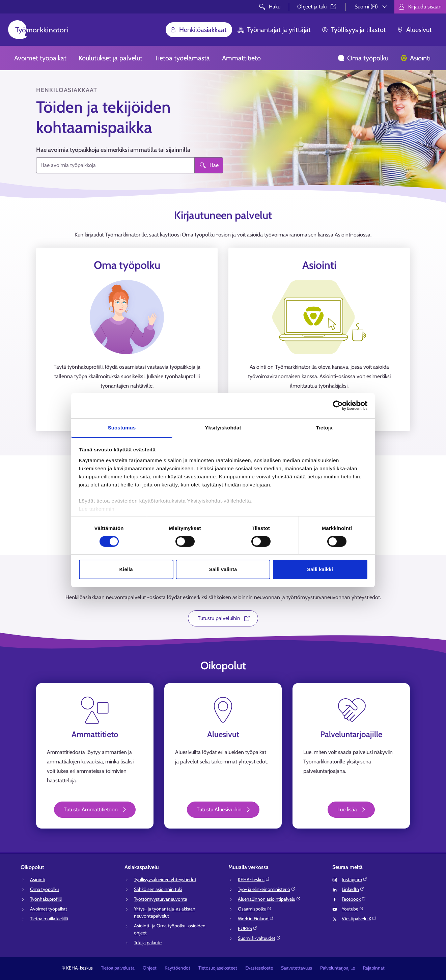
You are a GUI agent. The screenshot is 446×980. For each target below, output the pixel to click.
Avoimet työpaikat (40, 58)
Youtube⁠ (353, 909)
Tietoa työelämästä (182, 58)
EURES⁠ (248, 928)
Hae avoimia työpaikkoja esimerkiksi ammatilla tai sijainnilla (113, 150)
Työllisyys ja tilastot (354, 30)
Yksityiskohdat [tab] (223, 427)
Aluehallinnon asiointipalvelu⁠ (269, 899)
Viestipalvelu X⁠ (359, 919)
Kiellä (126, 569)
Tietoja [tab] (324, 427)
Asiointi (415, 58)
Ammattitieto (241, 58)
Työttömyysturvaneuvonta (161, 899)
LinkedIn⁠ (353, 889)
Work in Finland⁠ (256, 919)
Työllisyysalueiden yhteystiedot (165, 879)
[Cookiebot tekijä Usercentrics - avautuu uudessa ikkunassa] (338, 405)
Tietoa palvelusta (118, 968)
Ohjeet (150, 968)
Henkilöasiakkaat (198, 30)
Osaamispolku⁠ (255, 909)
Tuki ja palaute (148, 943)
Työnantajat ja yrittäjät (274, 30)
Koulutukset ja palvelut (110, 58)
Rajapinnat (374, 968)
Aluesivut (414, 30)
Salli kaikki (320, 569)
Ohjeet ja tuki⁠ (317, 7)
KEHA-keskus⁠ (254, 879)
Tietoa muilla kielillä (49, 919)
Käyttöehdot (177, 968)
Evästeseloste (259, 968)
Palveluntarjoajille (338, 968)
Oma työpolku (363, 58)
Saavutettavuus (297, 968)
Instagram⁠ (355, 879)
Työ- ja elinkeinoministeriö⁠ (267, 889)
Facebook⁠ (354, 899)
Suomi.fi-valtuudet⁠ (259, 938)
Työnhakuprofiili (46, 899)
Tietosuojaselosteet (218, 968)
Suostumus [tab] (122, 427)
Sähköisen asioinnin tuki (158, 889)
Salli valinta (223, 569)
